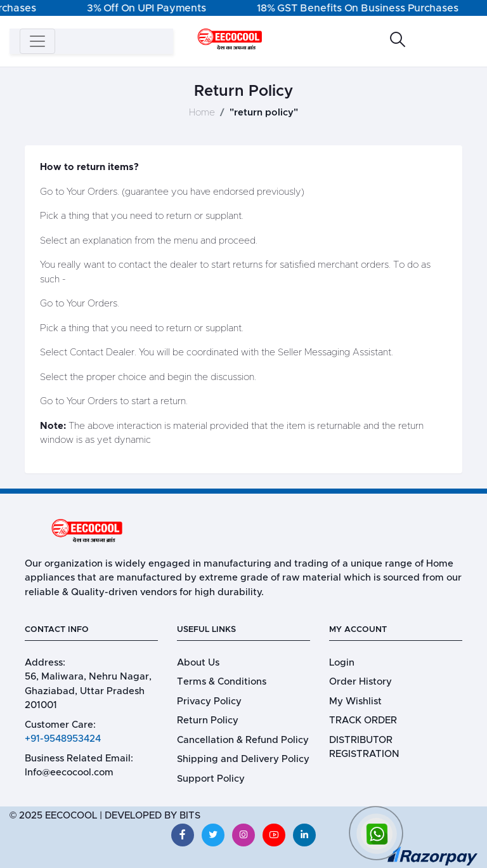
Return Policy (208, 720)
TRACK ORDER (363, 720)
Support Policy (211, 779)
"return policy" (264, 113)
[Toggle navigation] (37, 41)
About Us (198, 663)
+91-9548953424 (63, 739)
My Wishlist (355, 701)
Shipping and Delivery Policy (243, 759)
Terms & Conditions (222, 682)
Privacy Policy (209, 701)
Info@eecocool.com (69, 773)
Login (342, 663)
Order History (360, 682)
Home (202, 113)
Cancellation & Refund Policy (243, 740)
